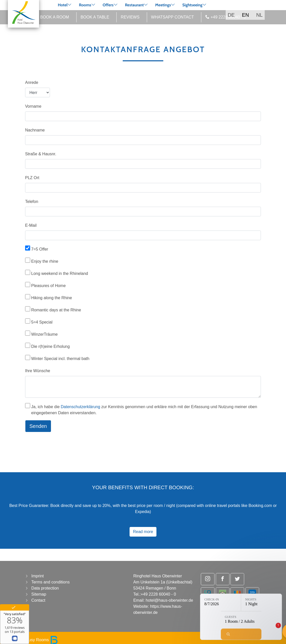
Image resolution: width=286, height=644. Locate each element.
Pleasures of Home (48, 286)
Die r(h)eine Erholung (50, 346)
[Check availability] (241, 634)
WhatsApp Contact (173, 17)
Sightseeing (192, 5)
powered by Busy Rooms (31, 640)
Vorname (33, 106)
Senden (38, 426)
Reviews (130, 17)
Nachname (35, 130)
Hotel (63, 5)
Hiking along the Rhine (52, 298)
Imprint (37, 576)
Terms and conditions (50, 582)
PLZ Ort (32, 178)
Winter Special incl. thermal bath (60, 359)
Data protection (45, 588)
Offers (108, 5)
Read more (143, 532)
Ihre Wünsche (38, 371)
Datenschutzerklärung (81, 407)
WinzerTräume (44, 334)
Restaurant (134, 5)
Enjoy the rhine (45, 261)
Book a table (95, 17)
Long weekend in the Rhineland (60, 273)
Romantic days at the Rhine (56, 310)
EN (245, 15)
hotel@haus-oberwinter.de (169, 600)
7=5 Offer (40, 249)
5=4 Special (42, 322)
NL (259, 15)
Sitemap (39, 594)
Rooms (85, 5)
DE (231, 15)
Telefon (32, 202)
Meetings (163, 5)
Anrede (32, 82)
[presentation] (64, 446)
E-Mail (31, 225)
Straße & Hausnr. (41, 154)
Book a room (55, 17)
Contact (38, 600)
